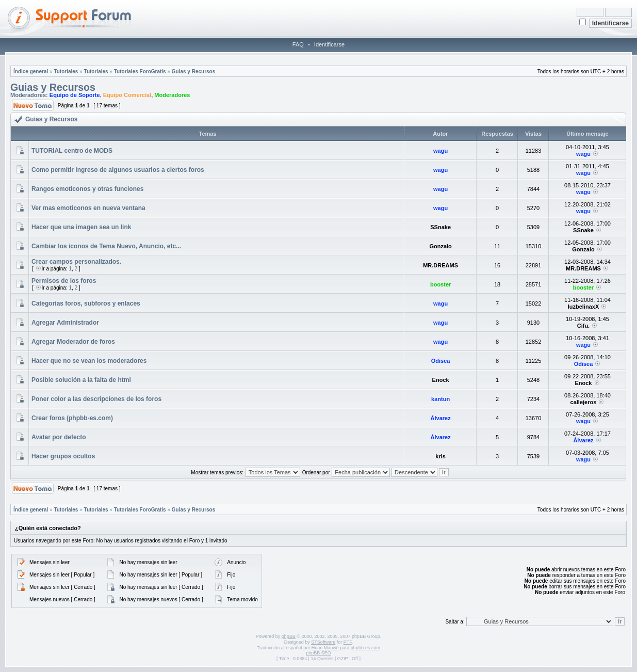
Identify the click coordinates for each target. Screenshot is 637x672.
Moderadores (172, 95)
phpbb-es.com (365, 648)
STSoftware (323, 642)
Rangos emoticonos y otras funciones (87, 189)
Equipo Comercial (127, 95)
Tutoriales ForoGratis (140, 71)
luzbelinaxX (584, 307)
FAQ (298, 44)
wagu (440, 151)
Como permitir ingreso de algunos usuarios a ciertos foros (118, 170)
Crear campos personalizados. (76, 262)
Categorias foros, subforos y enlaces (86, 303)
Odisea (441, 361)
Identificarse (329, 44)
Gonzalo (440, 246)
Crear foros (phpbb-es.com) (72, 418)
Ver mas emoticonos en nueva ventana (88, 208)
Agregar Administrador (65, 323)
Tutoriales (66, 71)
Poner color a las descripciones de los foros (96, 399)
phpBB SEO (319, 653)
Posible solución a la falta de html (81, 380)
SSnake (440, 227)
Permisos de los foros (64, 281)
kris (440, 456)
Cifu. (583, 326)
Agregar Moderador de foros (73, 342)
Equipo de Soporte (75, 95)
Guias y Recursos (193, 71)
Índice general (31, 71)
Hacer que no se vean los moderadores (89, 361)
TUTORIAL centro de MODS (72, 151)
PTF (348, 642)
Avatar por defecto (59, 437)
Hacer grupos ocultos (63, 456)
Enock (441, 380)
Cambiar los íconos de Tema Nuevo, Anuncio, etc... (106, 246)
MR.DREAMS (440, 265)
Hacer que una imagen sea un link (81, 227)
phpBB (289, 636)
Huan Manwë (325, 648)
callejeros (584, 402)
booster (440, 284)
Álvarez (441, 418)
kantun (440, 399)
